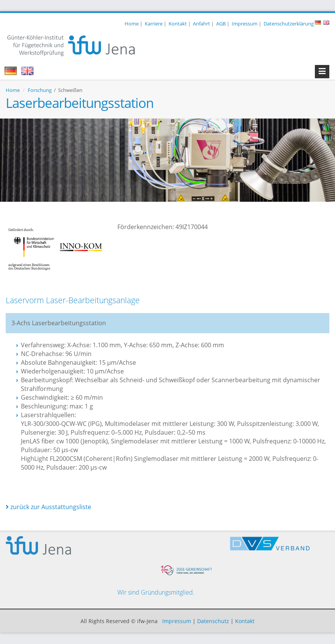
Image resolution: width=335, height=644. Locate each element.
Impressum (245, 24)
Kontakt (178, 24)
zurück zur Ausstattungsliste (48, 507)
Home (132, 24)
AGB (221, 24)
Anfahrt (201, 24)
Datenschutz (213, 621)
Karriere (154, 24)
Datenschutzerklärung (289, 24)
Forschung (40, 90)
